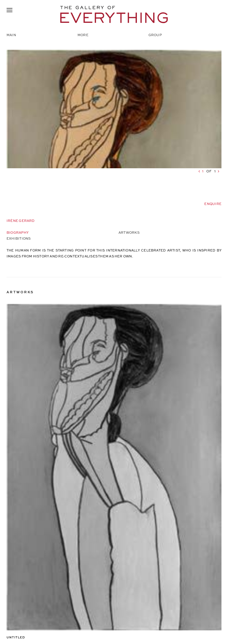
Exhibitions (19, 238)
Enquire (213, 204)
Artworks (129, 232)
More (83, 35)
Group (155, 35)
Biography (18, 232)
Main (11, 35)
